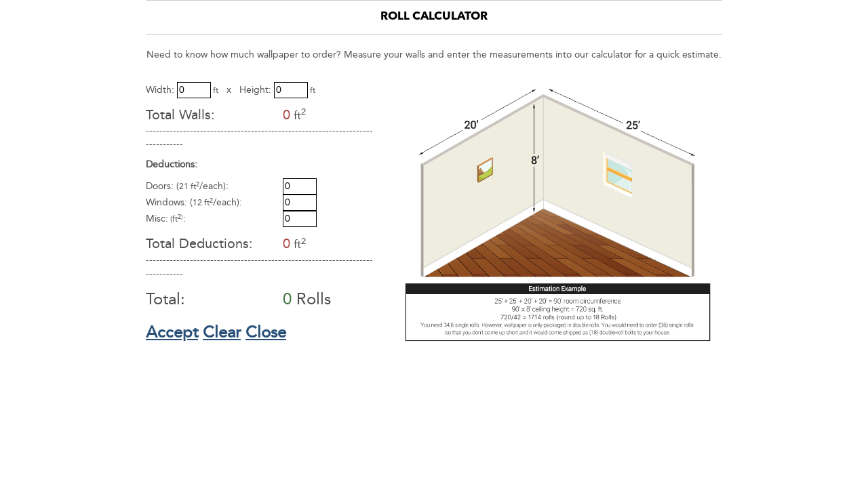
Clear (222, 332)
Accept (172, 332)
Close (266, 332)
